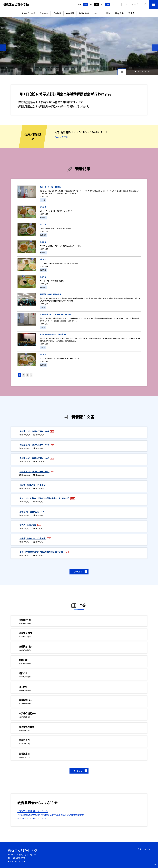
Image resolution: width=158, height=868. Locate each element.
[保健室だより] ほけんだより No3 (34, 445)
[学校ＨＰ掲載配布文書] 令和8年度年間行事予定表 (41, 552)
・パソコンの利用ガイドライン (33, 811)
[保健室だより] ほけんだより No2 (34, 458)
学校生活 (57, 13)
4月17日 (43, 277)
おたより (98, 13)
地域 (108, 13)
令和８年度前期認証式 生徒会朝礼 (53, 334)
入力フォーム (61, 137)
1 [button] (135, 72)
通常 (86, 4)
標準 (108, 4)
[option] (79, 46)
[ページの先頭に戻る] (155, 865)
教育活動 (70, 13)
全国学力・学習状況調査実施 (50, 294)
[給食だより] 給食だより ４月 (32, 512)
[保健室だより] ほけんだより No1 (34, 471)
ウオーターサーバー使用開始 (50, 187)
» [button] (31, 375)
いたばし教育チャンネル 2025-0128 (32, 818)
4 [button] (146, 72)
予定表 (131, 13)
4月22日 (43, 224)
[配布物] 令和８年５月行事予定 (32, 485)
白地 (91, 4)
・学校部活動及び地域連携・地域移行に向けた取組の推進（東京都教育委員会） (51, 815)
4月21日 (43, 242)
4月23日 (43, 207)
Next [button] (155, 48)
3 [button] (142, 72)
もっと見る (78, 571)
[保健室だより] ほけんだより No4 (34, 431)
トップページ (29, 13)
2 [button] (139, 72)
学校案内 (44, 13)
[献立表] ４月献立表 (28, 525)
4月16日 (43, 354)
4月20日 (43, 259)
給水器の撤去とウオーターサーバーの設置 (56, 314)
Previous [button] (3, 48)
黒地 (97, 4)
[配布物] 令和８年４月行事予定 (32, 538)
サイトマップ (145, 849)
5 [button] (149, 72)
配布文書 (119, 13)
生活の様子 (84, 13)
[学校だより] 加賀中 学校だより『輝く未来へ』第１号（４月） (44, 498)
